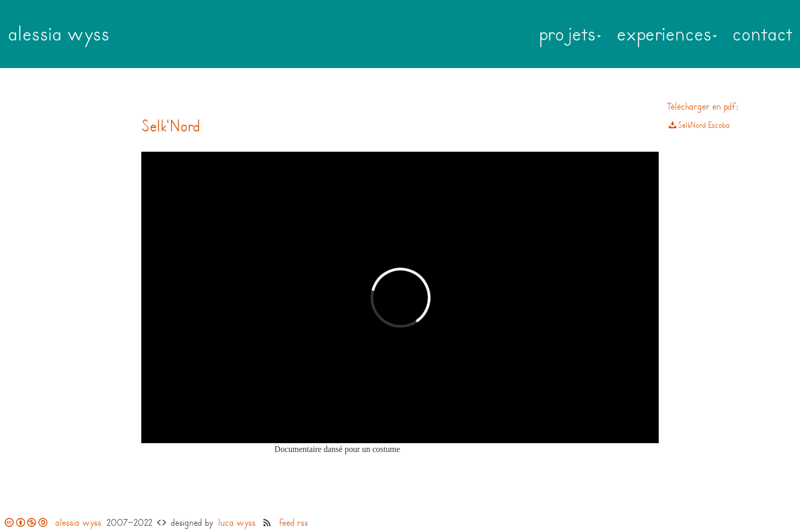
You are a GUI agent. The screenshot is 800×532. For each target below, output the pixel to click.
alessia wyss (59, 34)
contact (762, 34)
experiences (667, 34)
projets (570, 34)
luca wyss (237, 523)
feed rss (294, 523)
